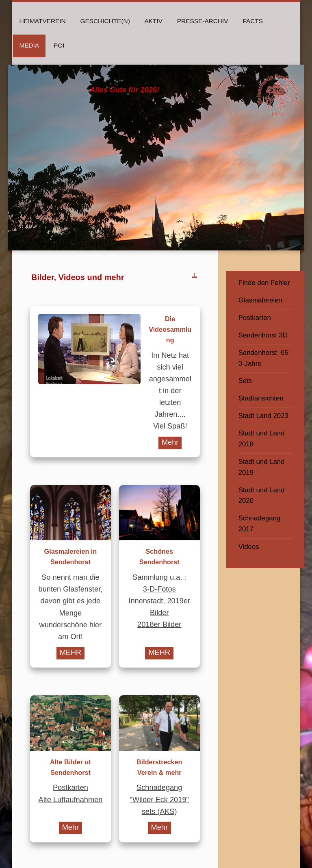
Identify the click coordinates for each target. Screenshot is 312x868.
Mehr (170, 442)
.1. (194, 275)
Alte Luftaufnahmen (71, 800)
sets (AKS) (159, 811)
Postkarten (70, 788)
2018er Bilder (159, 624)
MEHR (71, 653)
